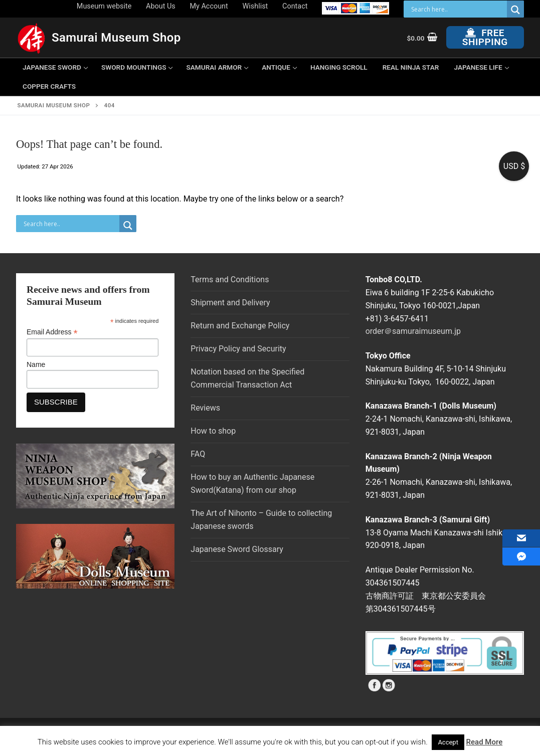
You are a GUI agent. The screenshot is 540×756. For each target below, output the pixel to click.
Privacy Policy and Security (238, 349)
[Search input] (458, 9)
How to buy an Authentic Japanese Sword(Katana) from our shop (252, 484)
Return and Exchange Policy (240, 326)
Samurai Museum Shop (116, 38)
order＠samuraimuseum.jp (413, 331)
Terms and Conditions (230, 279)
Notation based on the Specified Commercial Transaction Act (247, 378)
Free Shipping (485, 37)
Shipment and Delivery (230, 303)
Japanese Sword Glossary (237, 549)
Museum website (104, 6)
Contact (295, 6)
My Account (209, 6)
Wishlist (255, 6)
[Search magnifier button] (515, 10)
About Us (161, 6)
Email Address (52, 332)
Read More (485, 742)
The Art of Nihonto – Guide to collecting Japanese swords (261, 520)
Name (36, 364)
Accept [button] (448, 742)
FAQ (198, 454)
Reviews (205, 408)
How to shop (213, 431)
